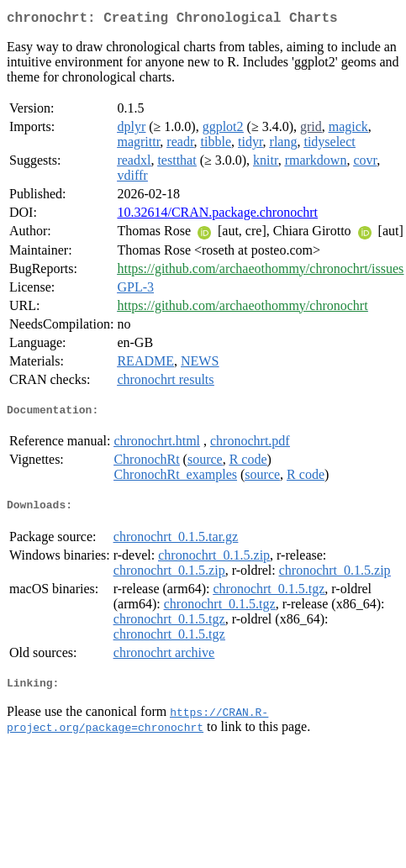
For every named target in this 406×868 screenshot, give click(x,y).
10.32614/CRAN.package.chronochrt (217, 216)
